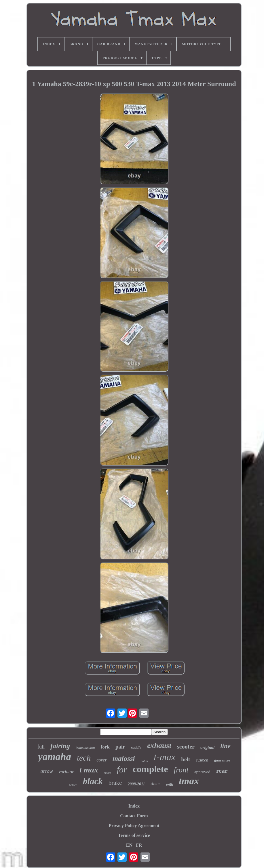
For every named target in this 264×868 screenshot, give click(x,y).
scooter (186, 747)
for (122, 769)
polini (145, 761)
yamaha (55, 757)
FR (139, 845)
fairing (60, 746)
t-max (165, 757)
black (93, 781)
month (108, 773)
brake (115, 783)
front (181, 770)
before (73, 785)
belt (186, 759)
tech (84, 758)
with (170, 785)
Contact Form (134, 816)
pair (120, 747)
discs (155, 784)
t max (89, 770)
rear (222, 771)
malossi (124, 758)
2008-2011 (136, 784)
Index (134, 806)
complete (150, 769)
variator (66, 772)
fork (105, 747)
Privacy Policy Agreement (134, 826)
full (41, 747)
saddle (136, 748)
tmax (189, 781)
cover (102, 760)
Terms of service (134, 835)
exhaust (159, 746)
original (207, 747)
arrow (46, 771)
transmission (85, 748)
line (225, 746)
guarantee (222, 760)
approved (202, 772)
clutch (202, 761)
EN (129, 845)
